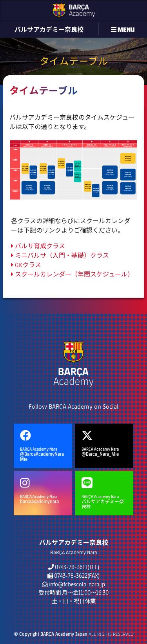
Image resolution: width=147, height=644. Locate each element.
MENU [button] (123, 29)
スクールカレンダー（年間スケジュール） (72, 274)
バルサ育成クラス (38, 246)
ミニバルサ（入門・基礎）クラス (60, 255)
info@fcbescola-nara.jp (77, 584)
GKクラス (26, 265)
